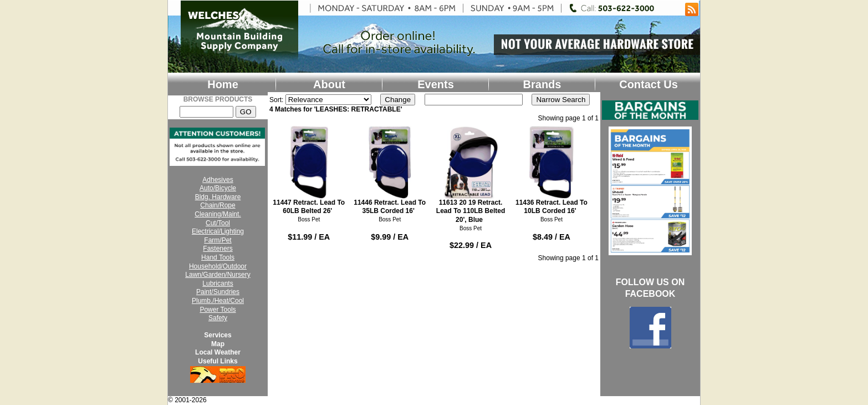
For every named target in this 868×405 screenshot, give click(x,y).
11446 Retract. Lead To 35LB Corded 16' (390, 170)
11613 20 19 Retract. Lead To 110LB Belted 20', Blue (471, 175)
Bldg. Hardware (218, 197)
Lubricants (218, 283)
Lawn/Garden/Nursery (218, 275)
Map (218, 344)
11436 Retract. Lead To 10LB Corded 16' (552, 170)
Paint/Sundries (218, 292)
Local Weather (218, 352)
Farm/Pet (218, 240)
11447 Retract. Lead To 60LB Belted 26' (309, 170)
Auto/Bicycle (218, 188)
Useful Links (218, 361)
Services (218, 335)
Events (436, 84)
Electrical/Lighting (218, 231)
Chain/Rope (218, 205)
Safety (218, 318)
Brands (542, 84)
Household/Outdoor (218, 266)
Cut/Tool (218, 223)
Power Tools (218, 310)
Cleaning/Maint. (218, 214)
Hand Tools (218, 257)
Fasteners (218, 249)
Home (223, 84)
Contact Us (649, 84)
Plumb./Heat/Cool (218, 301)
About (329, 84)
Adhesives (218, 180)
